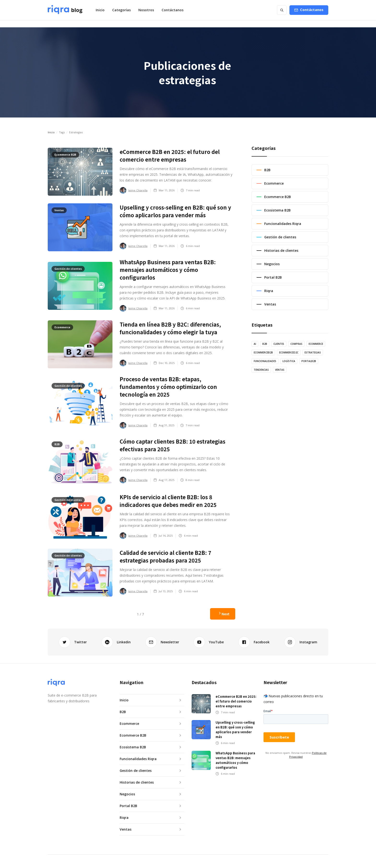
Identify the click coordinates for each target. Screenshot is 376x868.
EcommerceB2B (263, 352)
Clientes (279, 344)
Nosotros (146, 10)
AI (255, 344)
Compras (296, 344)
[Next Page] (223, 614)
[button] (121, 10)
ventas (280, 370)
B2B (265, 344)
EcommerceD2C (289, 352)
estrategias (313, 352)
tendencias (261, 370)
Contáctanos (173, 10)
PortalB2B (309, 361)
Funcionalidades (265, 361)
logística (289, 361)
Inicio (100, 10)
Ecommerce (316, 344)
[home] (65, 10)
